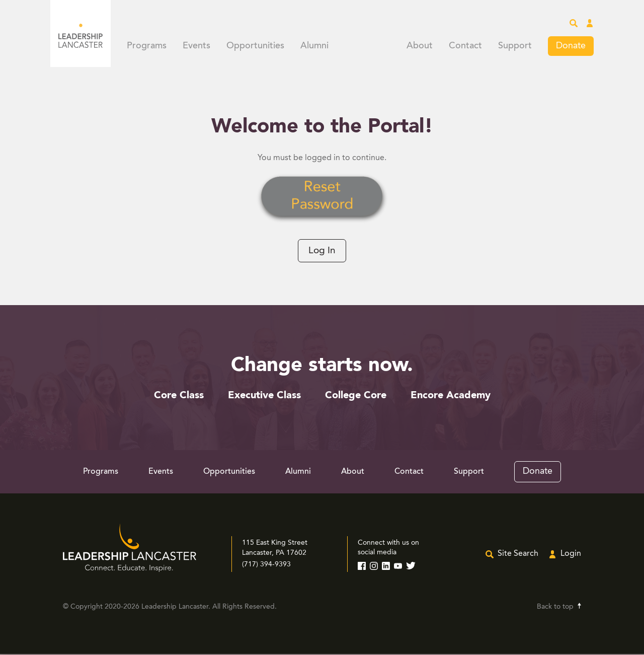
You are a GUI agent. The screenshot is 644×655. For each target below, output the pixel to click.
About (420, 46)
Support (515, 46)
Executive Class (264, 397)
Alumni (314, 46)
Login (571, 555)
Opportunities (255, 46)
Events (196, 46)
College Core (356, 397)
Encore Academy (451, 397)
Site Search (518, 555)
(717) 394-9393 (266, 565)
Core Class (179, 397)
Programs (147, 46)
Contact (465, 46)
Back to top (555, 608)
